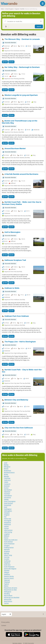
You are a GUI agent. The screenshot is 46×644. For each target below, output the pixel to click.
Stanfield (7, 571)
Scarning (7, 557)
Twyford (6, 584)
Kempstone (7, 522)
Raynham (7, 549)
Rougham (7, 551)
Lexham (6, 526)
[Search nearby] (41, 21)
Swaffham (7, 574)
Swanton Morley (9, 576)
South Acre (7, 565)
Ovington (7, 546)
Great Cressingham (10, 501)
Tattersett (7, 580)
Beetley (6, 465)
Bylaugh (6, 476)
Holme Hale (8, 519)
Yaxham (6, 603)
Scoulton (7, 559)
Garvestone (7, 497)
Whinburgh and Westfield (12, 597)
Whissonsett (8, 599)
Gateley (6, 499)
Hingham (7, 515)
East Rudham (8, 490)
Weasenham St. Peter (10, 590)
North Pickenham (9, 544)
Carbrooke (7, 478)
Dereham (7, 486)
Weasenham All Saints (11, 588)
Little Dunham (8, 530)
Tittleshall (7, 582)
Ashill (6, 463)
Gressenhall (8, 505)
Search (39, 27)
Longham (7, 534)
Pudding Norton (9, 547)
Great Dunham (8, 503)
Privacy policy (6, 622)
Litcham (6, 528)
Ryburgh (7, 553)
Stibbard (7, 572)
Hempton (7, 513)
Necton (6, 538)
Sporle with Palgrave (10, 569)
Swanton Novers (9, 578)
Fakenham (7, 492)
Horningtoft (8, 521)
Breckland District (9, 472)
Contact (4, 625)
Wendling (7, 594)
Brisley (6, 474)
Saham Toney (8, 555)
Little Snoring (8, 532)
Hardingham (8, 509)
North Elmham (8, 542)
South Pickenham (9, 567)
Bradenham (8, 471)
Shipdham (7, 563)
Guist (6, 507)
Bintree (6, 469)
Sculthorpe (7, 561)
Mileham (7, 536)
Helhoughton (8, 511)
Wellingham (8, 592)
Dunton (6, 488)
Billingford (7, 467)
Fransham (7, 494)
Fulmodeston (8, 496)
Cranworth (7, 484)
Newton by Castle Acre (11, 540)
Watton (6, 586)
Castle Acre (7, 480)
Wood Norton (8, 601)
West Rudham (8, 596)
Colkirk (6, 482)
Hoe (5, 517)
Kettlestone (7, 524)
